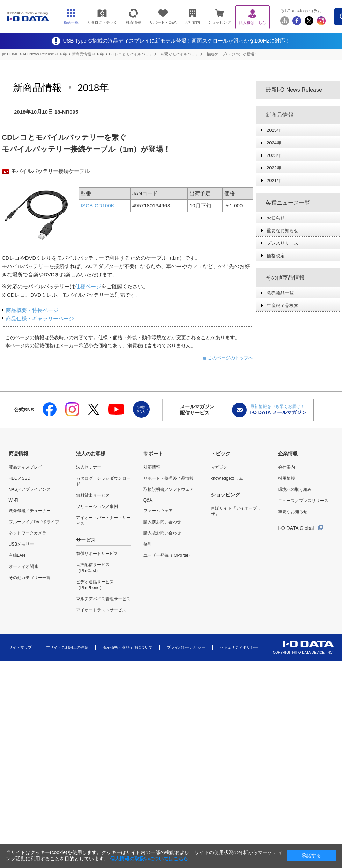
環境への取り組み (295, 489)
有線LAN (17, 555)
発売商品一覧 (280, 293)
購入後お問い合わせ (162, 533)
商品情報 (18, 454)
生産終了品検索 (282, 306)
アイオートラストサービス (101, 610)
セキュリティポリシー (239, 647)
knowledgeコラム (227, 478)
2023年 (274, 155)
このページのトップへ (230, 358)
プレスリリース (282, 243)
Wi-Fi (14, 500)
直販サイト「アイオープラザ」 (236, 511)
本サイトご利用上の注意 (67, 647)
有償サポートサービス (97, 554)
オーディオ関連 (23, 566)
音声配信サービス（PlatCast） (93, 568)
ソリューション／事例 (97, 507)
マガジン (219, 467)
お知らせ (276, 218)
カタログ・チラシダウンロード (103, 481)
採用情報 (287, 478)
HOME (13, 54)
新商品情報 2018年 (88, 54)
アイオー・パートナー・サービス (103, 521)
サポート (153, 454)
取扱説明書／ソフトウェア (169, 489)
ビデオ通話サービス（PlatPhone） (95, 585)
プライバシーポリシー (186, 647)
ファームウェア (158, 511)
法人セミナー (89, 467)
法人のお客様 (91, 454)
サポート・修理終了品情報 (169, 478)
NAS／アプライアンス (30, 489)
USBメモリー (21, 544)
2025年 (274, 130)
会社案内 (287, 467)
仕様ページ (88, 286)
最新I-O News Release (294, 90)
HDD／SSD (20, 478)
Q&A (148, 500)
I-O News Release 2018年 (45, 54)
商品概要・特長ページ (32, 310)
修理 (148, 544)
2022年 (274, 168)
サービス (86, 540)
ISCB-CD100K (98, 205)
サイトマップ (20, 647)
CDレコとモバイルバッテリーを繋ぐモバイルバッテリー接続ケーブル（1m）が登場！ (183, 54)
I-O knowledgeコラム (303, 11)
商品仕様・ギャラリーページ (40, 318)
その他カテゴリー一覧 (30, 578)
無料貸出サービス (93, 495)
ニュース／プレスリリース (303, 501)
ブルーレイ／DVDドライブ (34, 522)
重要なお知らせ (282, 231)
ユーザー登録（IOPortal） (168, 555)
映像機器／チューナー (30, 511)
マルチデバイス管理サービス (103, 599)
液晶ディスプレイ (25, 467)
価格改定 (276, 256)
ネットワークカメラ (28, 533)
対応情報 (152, 467)
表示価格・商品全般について (128, 647)
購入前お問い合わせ (162, 522)
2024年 (274, 143)
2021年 (274, 180)
